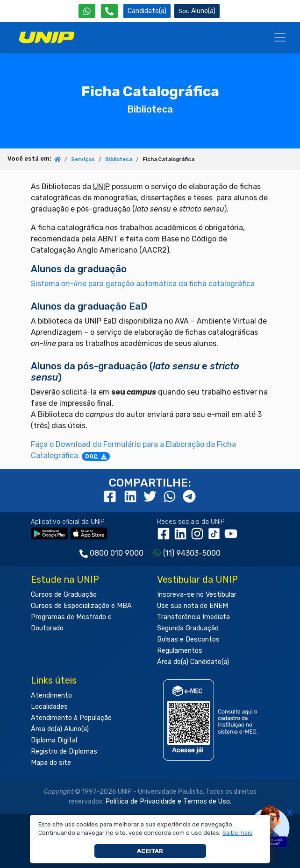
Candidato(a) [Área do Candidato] (147, 11)
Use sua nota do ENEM (193, 606)
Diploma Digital (54, 740)
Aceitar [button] (150, 851)
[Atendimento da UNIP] (109, 11)
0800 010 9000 (117, 553)
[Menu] (280, 37)
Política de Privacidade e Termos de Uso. (168, 801)
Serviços (83, 159)
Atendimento (51, 695)
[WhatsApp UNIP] (87, 11)
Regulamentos (180, 651)
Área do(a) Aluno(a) (60, 729)
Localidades (49, 707)
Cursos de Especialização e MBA (81, 606)
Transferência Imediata (193, 617)
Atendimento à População (71, 718)
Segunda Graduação (188, 628)
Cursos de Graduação (64, 595)
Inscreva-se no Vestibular (197, 595)
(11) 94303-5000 (192, 553)
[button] (238, 833)
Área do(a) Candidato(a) (193, 662)
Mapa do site (51, 763)
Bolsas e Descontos (188, 639)
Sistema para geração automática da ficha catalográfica (143, 284)
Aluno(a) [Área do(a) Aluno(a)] (197, 11)
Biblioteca (119, 159)
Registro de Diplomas (64, 752)
